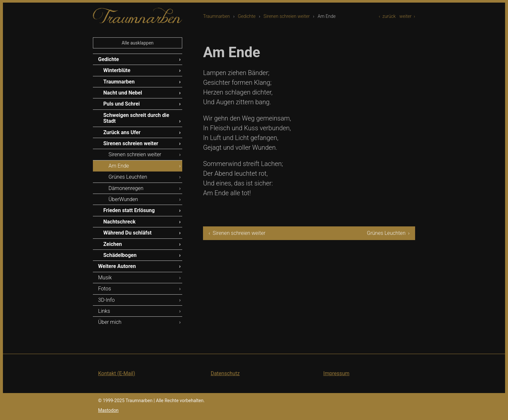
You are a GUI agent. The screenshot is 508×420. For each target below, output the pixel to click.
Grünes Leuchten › (388, 233)
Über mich (110, 322)
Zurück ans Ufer (122, 132)
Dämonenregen (126, 188)
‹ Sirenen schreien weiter (237, 233)
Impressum (336, 373)
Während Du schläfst (127, 233)
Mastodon (108, 410)
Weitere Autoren (117, 266)
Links (104, 311)
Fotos (105, 289)
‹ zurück (387, 16)
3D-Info (106, 300)
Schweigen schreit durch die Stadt (136, 118)
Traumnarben (216, 16)
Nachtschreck (119, 222)
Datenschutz (225, 373)
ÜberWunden (123, 199)
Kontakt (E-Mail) (117, 373)
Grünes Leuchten (128, 177)
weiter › (407, 16)
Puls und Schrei (121, 104)
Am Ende (119, 166)
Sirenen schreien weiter (286, 16)
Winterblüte (117, 70)
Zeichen (113, 244)
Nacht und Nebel (123, 93)
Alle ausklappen (137, 43)
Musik (105, 278)
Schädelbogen (120, 255)
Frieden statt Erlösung (129, 210)
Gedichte (247, 16)
